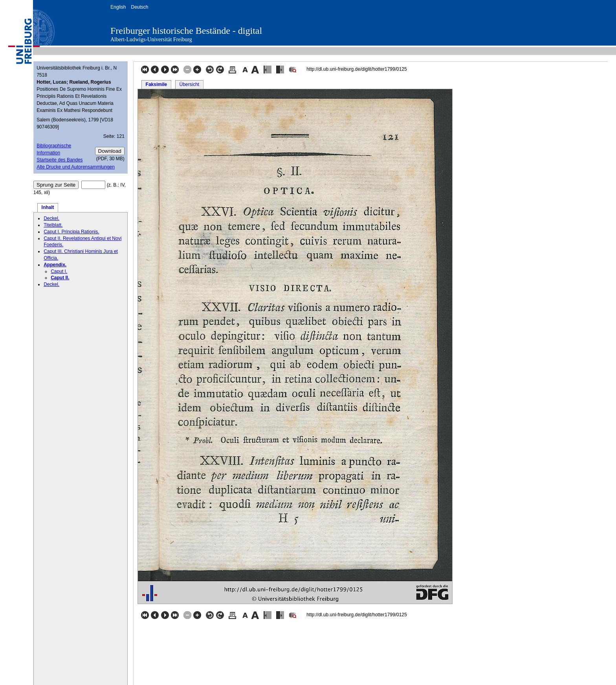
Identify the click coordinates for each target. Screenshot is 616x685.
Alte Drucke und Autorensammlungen (76, 167)
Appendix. (55, 265)
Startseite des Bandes (60, 160)
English (118, 7)
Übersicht (189, 84)
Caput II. (60, 278)
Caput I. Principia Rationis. (71, 232)
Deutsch (139, 7)
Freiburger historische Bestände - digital (186, 31)
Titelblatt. (53, 225)
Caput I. (59, 271)
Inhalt (48, 207)
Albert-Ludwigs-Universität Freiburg (151, 39)
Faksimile (157, 84)
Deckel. (51, 218)
